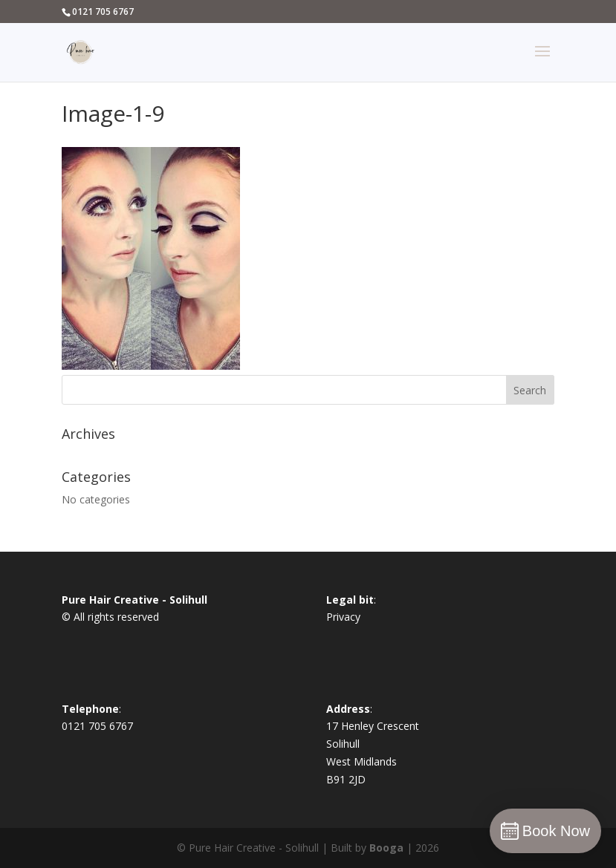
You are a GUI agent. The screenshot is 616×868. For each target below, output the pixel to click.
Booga (386, 848)
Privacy (343, 617)
